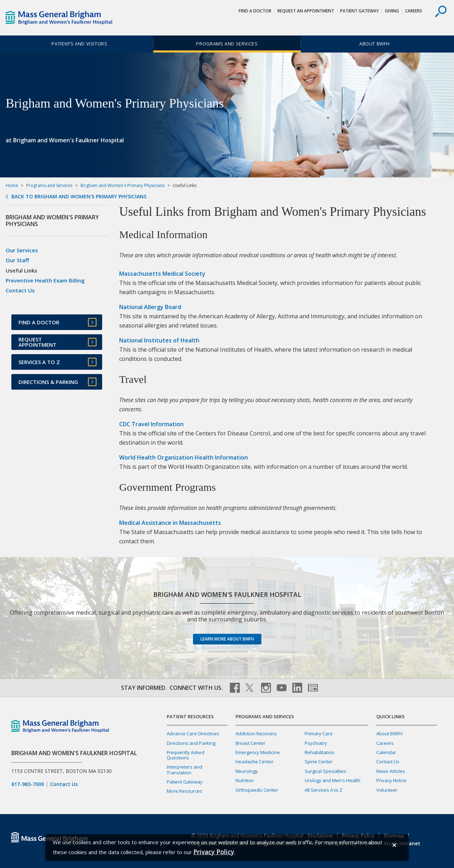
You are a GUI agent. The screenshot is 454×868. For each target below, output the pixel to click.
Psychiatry (316, 743)
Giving (392, 11)
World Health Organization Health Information (184, 457)
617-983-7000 (28, 784)
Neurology (247, 771)
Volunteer (387, 790)
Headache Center (254, 762)
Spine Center (319, 762)
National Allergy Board (150, 307)
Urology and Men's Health (333, 780)
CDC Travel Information (151, 424)
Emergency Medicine (258, 752)
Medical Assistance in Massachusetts (170, 523)
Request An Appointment (306, 11)
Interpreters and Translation (184, 770)
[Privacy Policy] (214, 852)
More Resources (184, 791)
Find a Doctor (255, 11)
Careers (414, 11)
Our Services (22, 250)
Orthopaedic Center (257, 790)
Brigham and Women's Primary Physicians (123, 185)
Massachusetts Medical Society (162, 274)
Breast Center (250, 743)
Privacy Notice (391, 780)
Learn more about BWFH (227, 639)
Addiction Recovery (256, 734)
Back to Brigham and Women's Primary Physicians (79, 197)
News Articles (391, 771)
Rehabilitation (320, 752)
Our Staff (17, 260)
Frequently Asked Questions (186, 755)
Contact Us (20, 290)
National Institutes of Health (159, 340)
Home (12, 185)
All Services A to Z (323, 790)
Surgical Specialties (325, 771)
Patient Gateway (359, 11)
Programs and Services (227, 44)
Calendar (386, 752)
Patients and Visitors (79, 44)
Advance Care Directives (193, 734)
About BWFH (375, 44)
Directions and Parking (191, 743)
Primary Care (319, 734)
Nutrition (245, 780)
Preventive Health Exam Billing (45, 280)
